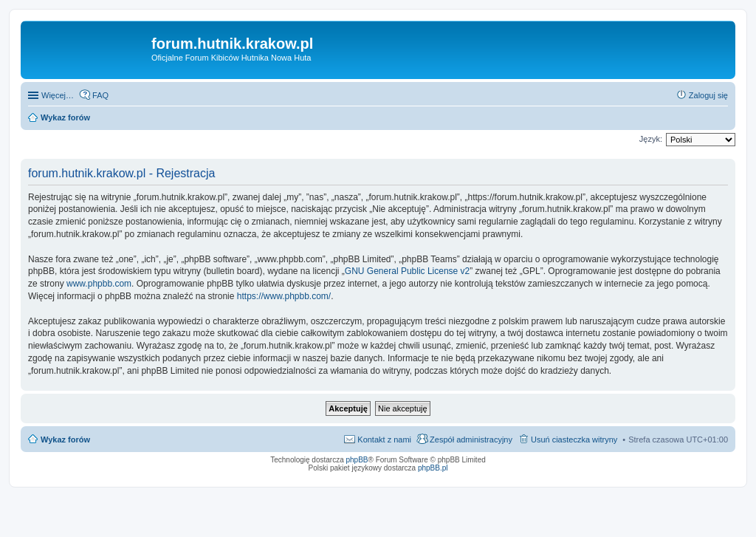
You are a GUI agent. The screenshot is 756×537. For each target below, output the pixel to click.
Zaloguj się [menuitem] (708, 95)
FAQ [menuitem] (100, 95)
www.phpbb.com (99, 284)
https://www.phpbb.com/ (284, 296)
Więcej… (58, 95)
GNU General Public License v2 (407, 271)
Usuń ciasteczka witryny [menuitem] (574, 439)
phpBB (357, 460)
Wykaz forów (65, 439)
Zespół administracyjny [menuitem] (471, 439)
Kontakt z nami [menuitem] (384, 439)
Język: (651, 139)
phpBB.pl (433, 468)
